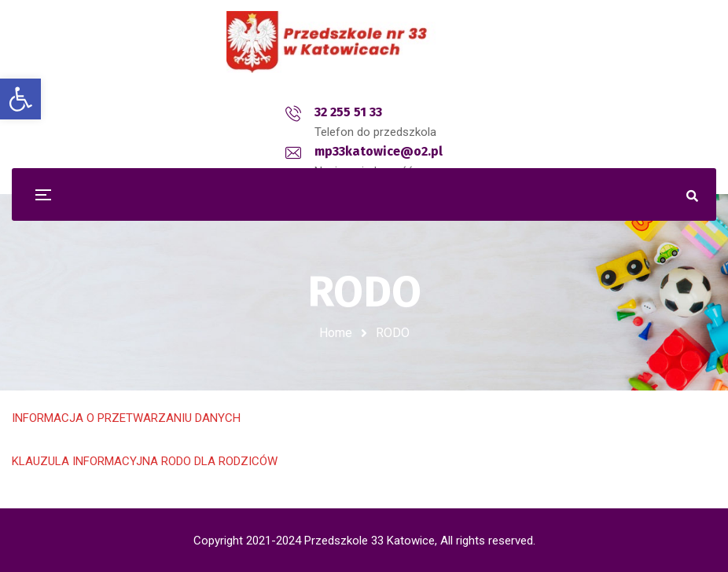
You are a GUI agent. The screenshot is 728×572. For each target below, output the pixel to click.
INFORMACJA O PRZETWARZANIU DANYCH (126, 418)
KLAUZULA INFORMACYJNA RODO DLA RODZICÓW (145, 461)
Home (336, 333)
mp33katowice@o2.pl (386, 112)
